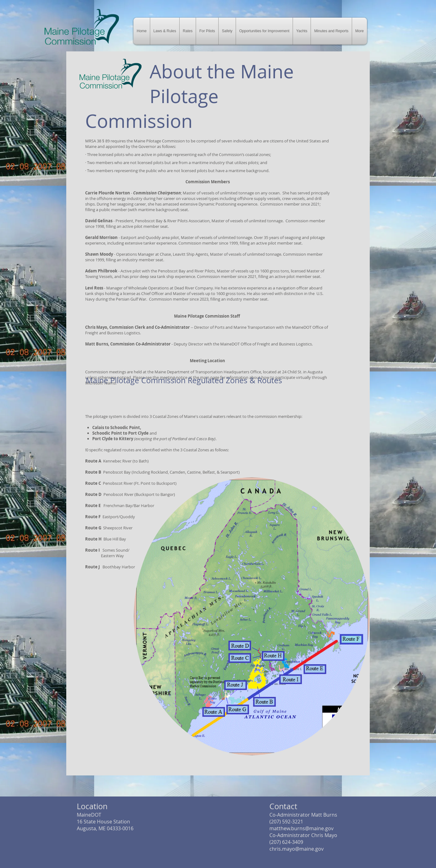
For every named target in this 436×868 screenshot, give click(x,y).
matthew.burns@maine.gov (301, 828)
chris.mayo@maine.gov (296, 849)
